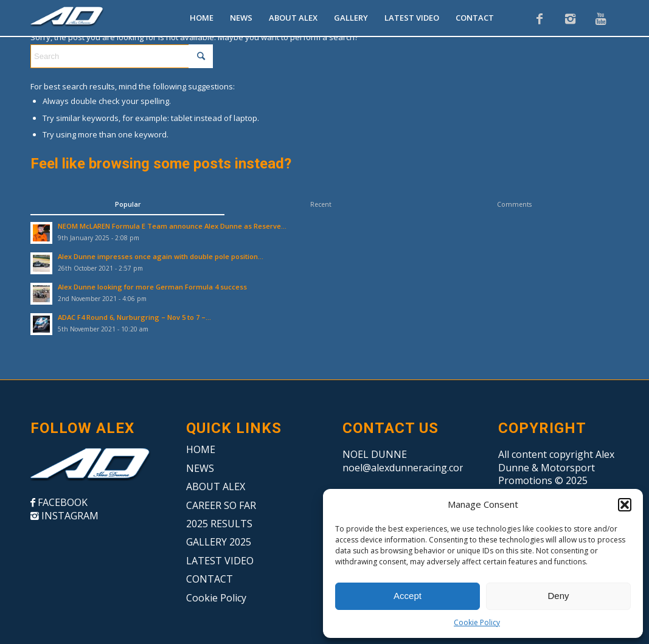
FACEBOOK (61, 502)
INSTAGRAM (69, 516)
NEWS (200, 468)
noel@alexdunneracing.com (405, 468)
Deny (558, 596)
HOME (201, 449)
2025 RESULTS (219, 524)
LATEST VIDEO (220, 561)
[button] (625, 505)
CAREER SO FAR (221, 505)
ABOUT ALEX (216, 486)
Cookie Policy (477, 622)
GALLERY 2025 (219, 542)
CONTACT (210, 579)
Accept (408, 596)
